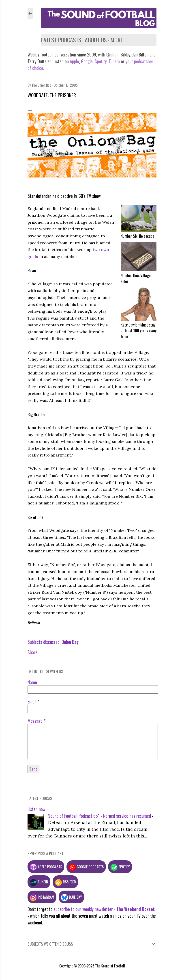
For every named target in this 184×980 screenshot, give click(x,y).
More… (118, 40)
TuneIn (114, 61)
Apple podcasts (46, 867)
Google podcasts (86, 867)
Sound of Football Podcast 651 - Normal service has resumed (99, 816)
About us (96, 40)
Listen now (36, 809)
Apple (74, 61)
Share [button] (32, 652)
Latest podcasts (61, 40)
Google (86, 61)
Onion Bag (70, 642)
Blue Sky (71, 897)
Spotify (101, 61)
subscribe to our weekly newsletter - (104, 909)
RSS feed (65, 882)
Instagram (42, 897)
